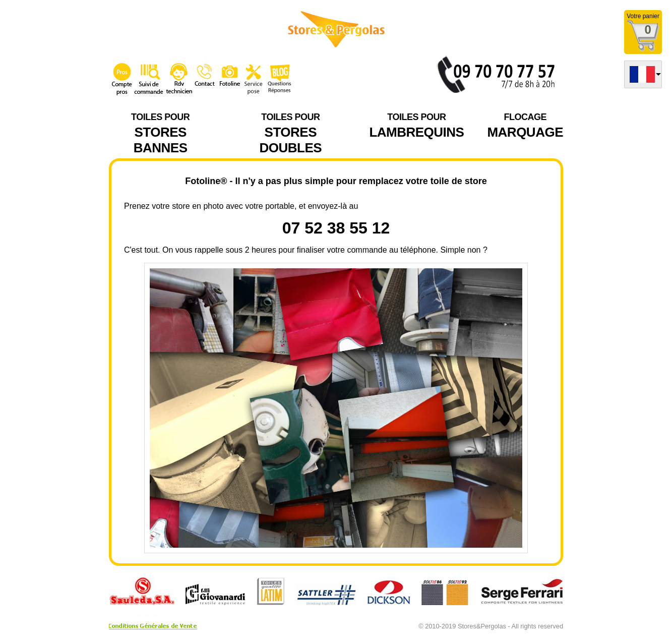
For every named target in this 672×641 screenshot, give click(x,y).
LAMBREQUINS (416, 125)
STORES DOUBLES (290, 132)
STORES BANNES (160, 132)
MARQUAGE (525, 125)
